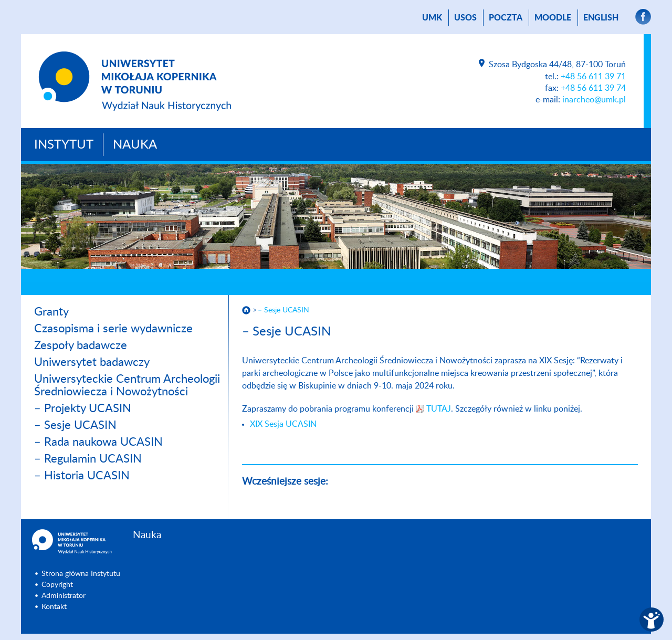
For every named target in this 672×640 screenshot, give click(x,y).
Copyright (57, 585)
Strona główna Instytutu (81, 574)
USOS (465, 18)
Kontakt (54, 607)
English (601, 18)
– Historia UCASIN (82, 476)
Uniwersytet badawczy (92, 362)
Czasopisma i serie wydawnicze (113, 329)
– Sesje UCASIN (75, 425)
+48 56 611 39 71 (593, 77)
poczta (506, 18)
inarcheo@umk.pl (594, 100)
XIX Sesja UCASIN (283, 424)
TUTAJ (439, 409)
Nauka (135, 145)
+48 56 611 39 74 (593, 88)
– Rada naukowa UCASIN (98, 442)
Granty (51, 312)
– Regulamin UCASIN (88, 459)
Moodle (553, 18)
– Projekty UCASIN (83, 408)
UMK (432, 18)
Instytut (64, 145)
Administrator (64, 596)
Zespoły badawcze (81, 345)
